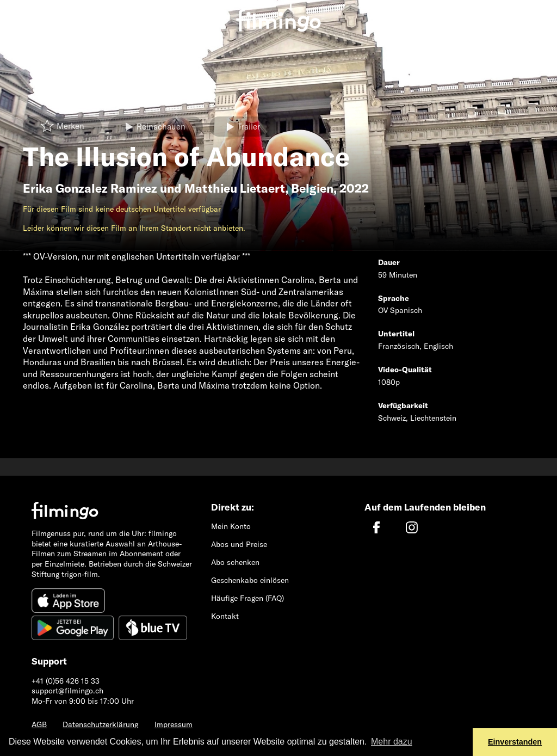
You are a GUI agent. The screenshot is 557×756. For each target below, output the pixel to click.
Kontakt (225, 616)
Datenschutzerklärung (100, 724)
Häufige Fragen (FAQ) (247, 598)
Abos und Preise (239, 544)
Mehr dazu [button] (392, 742)
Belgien (312, 188)
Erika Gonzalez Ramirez (90, 188)
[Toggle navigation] (16, 12)
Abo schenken (235, 562)
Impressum (174, 724)
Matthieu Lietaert (235, 188)
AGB (39, 724)
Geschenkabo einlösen (250, 580)
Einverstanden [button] (515, 742)
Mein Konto (231, 526)
